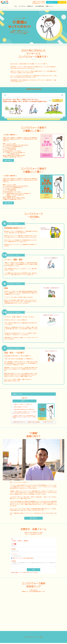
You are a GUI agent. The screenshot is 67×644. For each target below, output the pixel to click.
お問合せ (19, 541)
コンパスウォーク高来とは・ (26, 6)
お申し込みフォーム (52, 2)
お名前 (13, 544)
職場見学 (26, 541)
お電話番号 (14, 549)
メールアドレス (14, 554)
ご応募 (13, 541)
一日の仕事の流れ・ (40, 6)
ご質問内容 (14, 561)
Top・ (16, 6)
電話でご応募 (62, 2)
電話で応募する (8, 160)
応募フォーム (49, 6)
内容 (12, 539)
